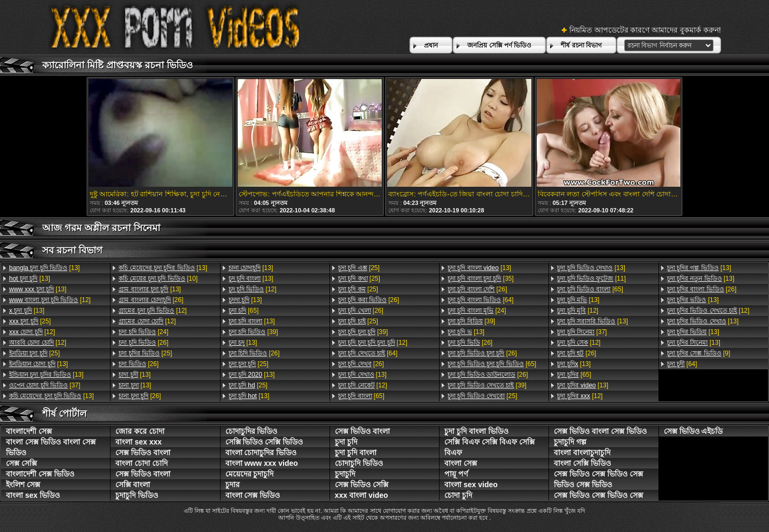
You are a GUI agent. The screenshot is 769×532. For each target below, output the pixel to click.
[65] (244, 311)
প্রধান (431, 45)
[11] (591, 279)
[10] (158, 279)
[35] (481, 279)
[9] (699, 353)
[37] (45, 385)
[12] (50, 300)
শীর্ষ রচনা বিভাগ (581, 45)
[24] (143, 332)
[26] (151, 300)
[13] (44, 268)
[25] (30, 321)
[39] (253, 332)
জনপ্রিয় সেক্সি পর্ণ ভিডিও (499, 45)
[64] (368, 353)
